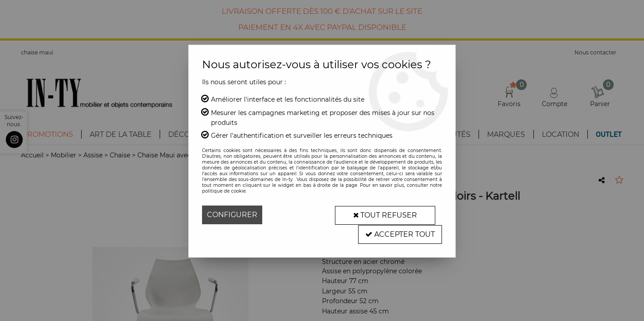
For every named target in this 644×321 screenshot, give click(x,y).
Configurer (232, 215)
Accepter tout (400, 233)
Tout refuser (385, 215)
